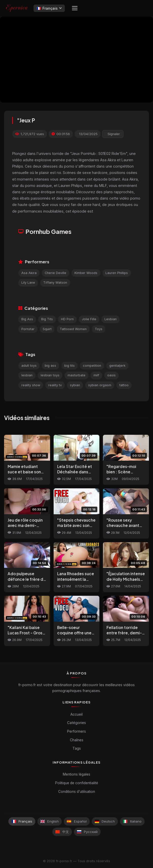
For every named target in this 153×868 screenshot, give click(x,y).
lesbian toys (50, 375)
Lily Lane (28, 283)
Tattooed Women (73, 329)
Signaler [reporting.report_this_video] (114, 134)
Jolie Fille (89, 319)
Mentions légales (76, 774)
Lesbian (111, 319)
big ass (50, 366)
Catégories (76, 723)
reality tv (55, 385)
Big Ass (27, 319)
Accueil (76, 714)
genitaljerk (117, 366)
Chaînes (77, 740)
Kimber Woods (86, 273)
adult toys (29, 366)
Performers (76, 731)
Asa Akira (29, 273)
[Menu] (75, 8)
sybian (75, 385)
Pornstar (28, 329)
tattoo (124, 385)
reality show (31, 385)
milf (96, 375)
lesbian (27, 375)
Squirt (47, 329)
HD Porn (67, 319)
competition (92, 366)
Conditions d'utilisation (77, 792)
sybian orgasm (100, 385)
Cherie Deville (56, 273)
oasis (111, 375)
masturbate (76, 375)
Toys (99, 329)
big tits (70, 366)
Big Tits (47, 319)
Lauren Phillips (117, 273)
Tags (77, 748)
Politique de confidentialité (77, 783)
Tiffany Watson (55, 283)
